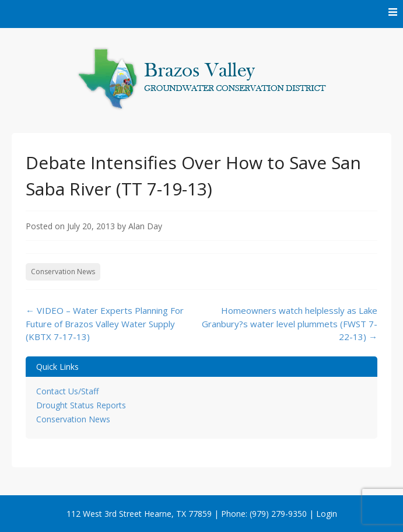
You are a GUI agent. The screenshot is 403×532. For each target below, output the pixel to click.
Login (327, 514)
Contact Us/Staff (67, 391)
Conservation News (63, 272)
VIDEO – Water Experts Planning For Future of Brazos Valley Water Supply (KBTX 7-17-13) (105, 323)
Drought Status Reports (81, 405)
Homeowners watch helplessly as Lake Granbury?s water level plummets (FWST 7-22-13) (290, 323)
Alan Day (145, 226)
